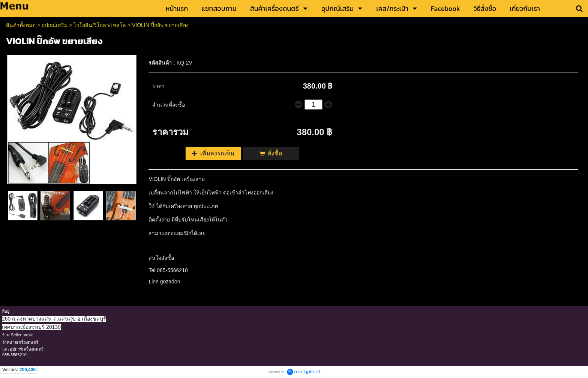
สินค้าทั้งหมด (21, 25)
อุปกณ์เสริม (55, 25)
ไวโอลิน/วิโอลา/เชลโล (100, 25)
